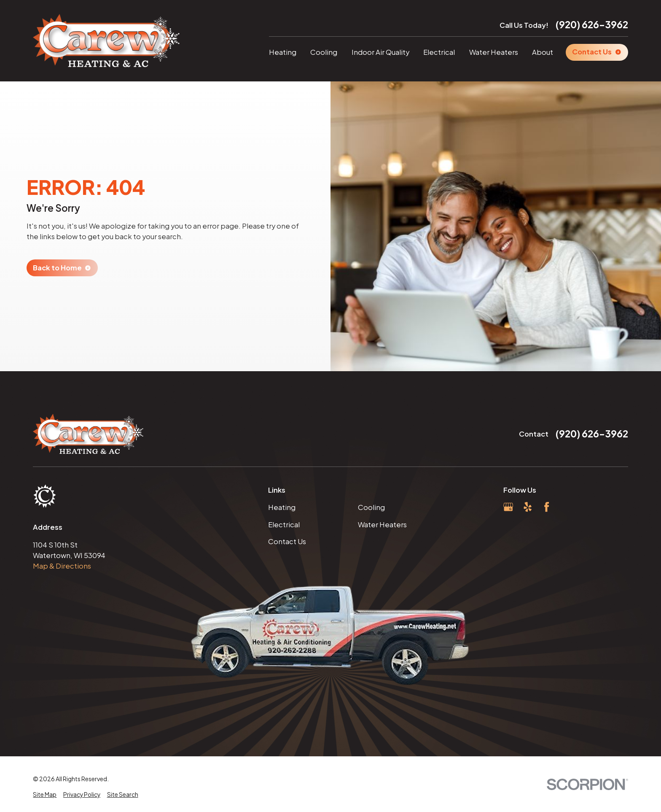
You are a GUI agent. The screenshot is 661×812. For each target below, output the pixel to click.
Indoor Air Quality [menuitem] (380, 52)
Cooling (371, 507)
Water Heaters (382, 525)
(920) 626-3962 (592, 24)
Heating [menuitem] (283, 52)
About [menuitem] (543, 52)
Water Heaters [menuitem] (494, 52)
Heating (282, 507)
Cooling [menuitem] (324, 52)
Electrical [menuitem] (439, 52)
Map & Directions (62, 566)
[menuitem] (45, 795)
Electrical (284, 525)
